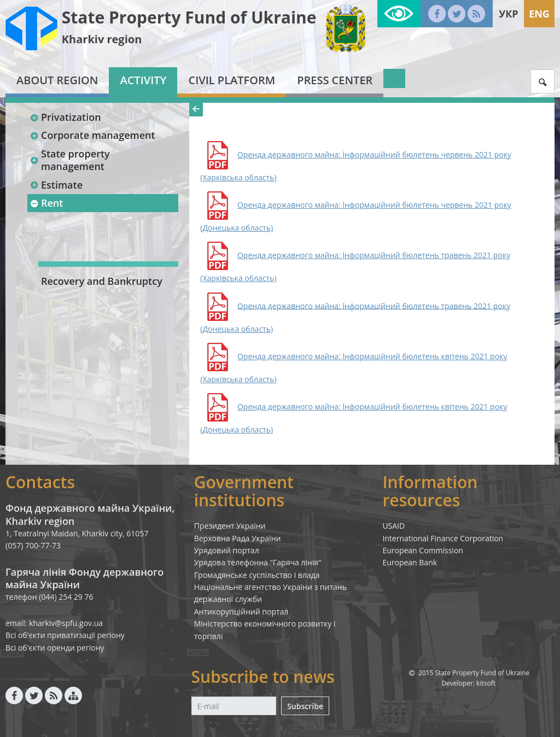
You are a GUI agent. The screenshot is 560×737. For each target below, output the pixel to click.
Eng (539, 14)
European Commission (423, 550)
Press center (335, 80)
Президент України (230, 526)
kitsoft (486, 683)
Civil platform (232, 80)
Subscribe (305, 706)
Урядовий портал (227, 550)
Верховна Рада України (238, 538)
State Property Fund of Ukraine (189, 17)
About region (57, 80)
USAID (393, 526)
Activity (143, 80)
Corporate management (92, 135)
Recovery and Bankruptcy (102, 281)
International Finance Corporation (443, 538)
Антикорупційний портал (241, 612)
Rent (46, 203)
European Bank (410, 562)
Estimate (56, 185)
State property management (70, 160)
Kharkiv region (102, 39)
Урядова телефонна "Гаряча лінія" (258, 562)
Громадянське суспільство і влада (257, 575)
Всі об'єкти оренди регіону (55, 648)
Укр (508, 14)
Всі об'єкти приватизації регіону (65, 635)
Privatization (65, 117)
